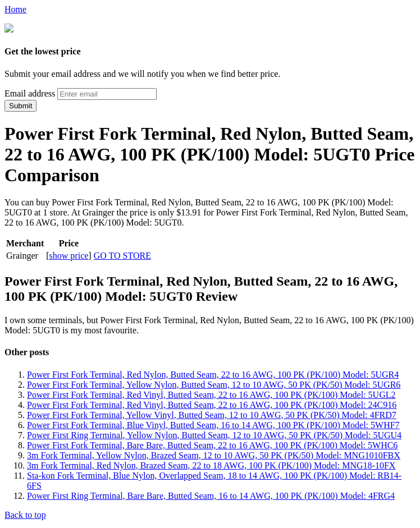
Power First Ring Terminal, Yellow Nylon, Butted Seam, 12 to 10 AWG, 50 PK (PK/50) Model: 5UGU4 (214, 434)
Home (15, 9)
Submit (20, 105)
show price (69, 254)
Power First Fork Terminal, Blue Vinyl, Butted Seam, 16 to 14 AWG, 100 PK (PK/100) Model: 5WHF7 (213, 424)
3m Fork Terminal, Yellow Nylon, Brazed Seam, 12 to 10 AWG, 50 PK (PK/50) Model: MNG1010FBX (214, 454)
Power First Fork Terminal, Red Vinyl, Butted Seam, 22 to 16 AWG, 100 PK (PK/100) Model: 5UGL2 (211, 394)
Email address (30, 92)
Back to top (25, 514)
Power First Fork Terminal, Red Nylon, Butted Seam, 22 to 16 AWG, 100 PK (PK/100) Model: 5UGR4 (213, 373)
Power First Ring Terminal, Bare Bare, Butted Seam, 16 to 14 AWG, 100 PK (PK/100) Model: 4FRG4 (211, 495)
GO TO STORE (122, 254)
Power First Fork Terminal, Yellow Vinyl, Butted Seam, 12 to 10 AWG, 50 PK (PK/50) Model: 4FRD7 (212, 414)
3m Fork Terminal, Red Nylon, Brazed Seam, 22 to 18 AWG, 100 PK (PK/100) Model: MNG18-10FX (211, 464)
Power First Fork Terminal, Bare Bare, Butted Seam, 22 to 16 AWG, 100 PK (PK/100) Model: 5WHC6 (212, 444)
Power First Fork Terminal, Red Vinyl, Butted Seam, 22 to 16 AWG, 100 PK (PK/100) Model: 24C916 (212, 404)
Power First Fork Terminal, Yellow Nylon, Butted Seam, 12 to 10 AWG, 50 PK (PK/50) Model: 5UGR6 (214, 384)
